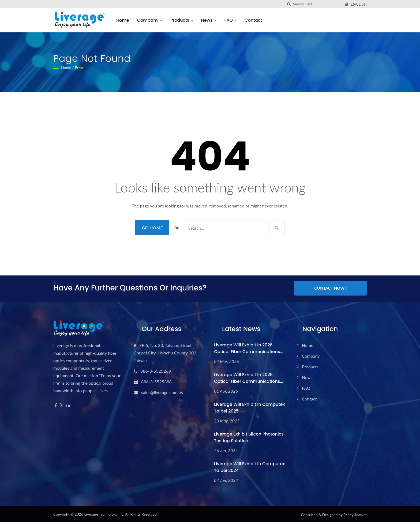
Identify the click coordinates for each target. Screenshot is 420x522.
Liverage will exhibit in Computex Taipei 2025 (249, 407)
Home (123, 20)
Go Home (152, 228)
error (79, 68)
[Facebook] (56, 405)
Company (150, 20)
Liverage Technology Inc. (104, 513)
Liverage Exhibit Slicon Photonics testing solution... (249, 437)
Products (182, 20)
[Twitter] (62, 405)
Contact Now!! (330, 288)
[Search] (317, 4)
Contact (253, 20)
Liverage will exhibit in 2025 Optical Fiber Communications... (249, 377)
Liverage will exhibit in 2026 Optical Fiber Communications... (249, 347)
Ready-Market (355, 514)
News (209, 20)
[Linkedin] (68, 405)
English (359, 4)
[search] (289, 4)
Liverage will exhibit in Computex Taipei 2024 (249, 466)
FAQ (231, 20)
